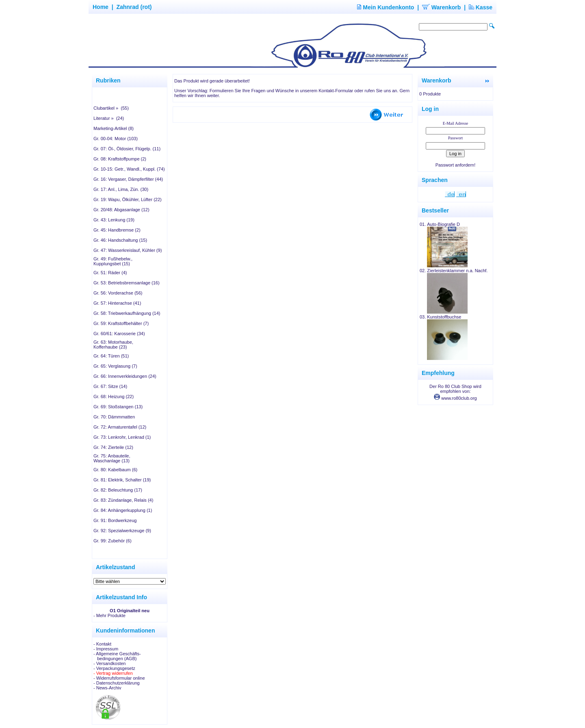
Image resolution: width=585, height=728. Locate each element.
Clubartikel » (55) (111, 108)
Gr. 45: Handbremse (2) (117, 230)
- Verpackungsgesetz (114, 668)
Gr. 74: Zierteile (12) (113, 447)
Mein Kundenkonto (386, 7)
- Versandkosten (110, 663)
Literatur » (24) (109, 118)
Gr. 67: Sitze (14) (110, 386)
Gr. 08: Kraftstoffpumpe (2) (120, 159)
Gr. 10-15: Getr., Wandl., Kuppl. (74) (129, 169)
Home (101, 7)
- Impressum (106, 649)
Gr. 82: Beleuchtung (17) (118, 490)
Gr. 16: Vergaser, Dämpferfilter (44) (128, 179)
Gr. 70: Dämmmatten (114, 417)
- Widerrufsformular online (119, 678)
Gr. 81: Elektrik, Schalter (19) (122, 480)
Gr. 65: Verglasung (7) (115, 366)
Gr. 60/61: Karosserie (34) (119, 334)
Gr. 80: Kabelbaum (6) (115, 470)
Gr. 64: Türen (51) (111, 356)
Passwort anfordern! (455, 165)
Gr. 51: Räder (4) (110, 273)
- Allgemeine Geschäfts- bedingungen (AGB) (117, 656)
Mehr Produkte (111, 615)
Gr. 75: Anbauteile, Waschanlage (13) (112, 458)
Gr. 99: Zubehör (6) (113, 541)
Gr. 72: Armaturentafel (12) (120, 427)
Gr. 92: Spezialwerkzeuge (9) (122, 531)
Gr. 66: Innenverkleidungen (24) (125, 376)
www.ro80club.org (455, 398)
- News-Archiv (107, 688)
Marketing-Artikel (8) (114, 128)
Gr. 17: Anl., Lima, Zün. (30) (121, 189)
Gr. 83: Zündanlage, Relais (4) (123, 500)
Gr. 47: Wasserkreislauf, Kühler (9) (128, 250)
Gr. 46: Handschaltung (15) (120, 240)
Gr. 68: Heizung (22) (114, 396)
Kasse (481, 7)
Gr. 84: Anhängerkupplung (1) (123, 510)
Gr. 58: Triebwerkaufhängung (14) (127, 313)
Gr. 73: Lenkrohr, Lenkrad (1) (122, 437)
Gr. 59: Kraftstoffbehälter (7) (121, 323)
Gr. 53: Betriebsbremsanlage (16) (127, 283)
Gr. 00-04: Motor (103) (116, 139)
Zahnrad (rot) (134, 7)
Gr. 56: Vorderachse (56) (118, 293)
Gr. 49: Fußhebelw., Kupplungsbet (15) (113, 261)
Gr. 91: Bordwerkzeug (115, 520)
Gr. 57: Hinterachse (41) (117, 303)
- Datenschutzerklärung (117, 683)
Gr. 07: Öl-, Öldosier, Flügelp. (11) (127, 149)
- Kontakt (102, 644)
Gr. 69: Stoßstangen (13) (118, 407)
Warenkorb (442, 7)
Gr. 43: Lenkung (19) (114, 220)
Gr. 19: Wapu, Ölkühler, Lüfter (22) (128, 199)
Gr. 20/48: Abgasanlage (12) (121, 210)
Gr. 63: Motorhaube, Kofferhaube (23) (113, 344)
